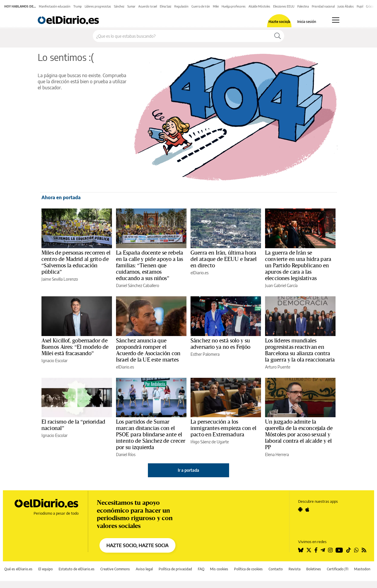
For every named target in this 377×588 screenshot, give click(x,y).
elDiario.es (200, 273)
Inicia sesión (307, 22)
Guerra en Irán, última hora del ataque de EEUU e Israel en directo (224, 259)
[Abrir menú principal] (336, 20)
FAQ (201, 569)
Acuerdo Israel (148, 6)
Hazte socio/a (279, 22)
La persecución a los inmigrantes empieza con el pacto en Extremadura (223, 428)
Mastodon (362, 569)
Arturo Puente (278, 367)
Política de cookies (248, 569)
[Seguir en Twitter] (309, 550)
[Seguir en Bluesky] (301, 550)
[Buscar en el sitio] (182, 36)
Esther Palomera (205, 354)
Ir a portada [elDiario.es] (188, 470)
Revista (294, 569)
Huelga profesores (234, 6)
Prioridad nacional (323, 6)
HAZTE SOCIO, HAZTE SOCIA (137, 545)
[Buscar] (278, 36)
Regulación (181, 6)
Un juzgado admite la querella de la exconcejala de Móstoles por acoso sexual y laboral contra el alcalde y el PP (299, 435)
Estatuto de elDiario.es (77, 569)
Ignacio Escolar (55, 361)
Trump (78, 6)
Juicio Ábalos (346, 6)
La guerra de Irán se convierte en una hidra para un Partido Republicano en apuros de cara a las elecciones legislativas (298, 266)
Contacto (276, 569)
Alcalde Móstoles (259, 6)
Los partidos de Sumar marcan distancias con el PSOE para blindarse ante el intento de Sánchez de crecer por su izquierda (151, 435)
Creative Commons (115, 569)
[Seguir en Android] (300, 509)
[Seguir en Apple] (307, 509)
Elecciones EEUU (284, 6)
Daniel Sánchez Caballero (138, 285)
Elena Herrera (277, 454)
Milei (216, 6)
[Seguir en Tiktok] (349, 550)
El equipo (46, 569)
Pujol (360, 6)
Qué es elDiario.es (18, 569)
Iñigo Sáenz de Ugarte (210, 442)
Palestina (303, 6)
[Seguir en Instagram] (330, 550)
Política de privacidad (175, 569)
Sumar (131, 6)
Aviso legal (144, 569)
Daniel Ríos (126, 454)
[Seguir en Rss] (364, 550)
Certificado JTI (338, 569)
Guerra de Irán (201, 6)
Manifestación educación (55, 6)
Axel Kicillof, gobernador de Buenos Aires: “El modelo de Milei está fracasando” (75, 347)
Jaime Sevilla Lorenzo (60, 279)
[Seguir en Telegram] (323, 550)
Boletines (314, 569)
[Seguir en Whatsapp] (356, 550)
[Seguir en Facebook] (316, 550)
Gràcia (370, 6)
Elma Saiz (166, 6)
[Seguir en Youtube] (339, 550)
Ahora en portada (61, 197)
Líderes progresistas (98, 6)
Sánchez (119, 6)
